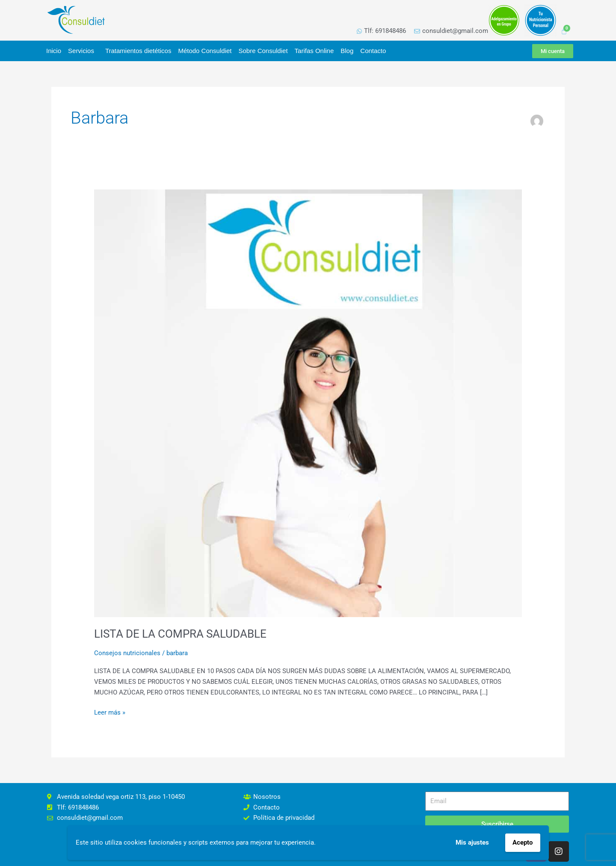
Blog (347, 51)
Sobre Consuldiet (263, 51)
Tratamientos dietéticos (138, 51)
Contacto (373, 51)
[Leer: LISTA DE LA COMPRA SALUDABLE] (308, 403)
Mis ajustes (472, 842)
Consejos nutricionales (127, 653)
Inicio (54, 51)
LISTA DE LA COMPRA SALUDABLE (180, 634)
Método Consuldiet (205, 51)
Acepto (523, 842)
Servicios (83, 51)
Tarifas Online (314, 51)
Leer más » (110, 712)
